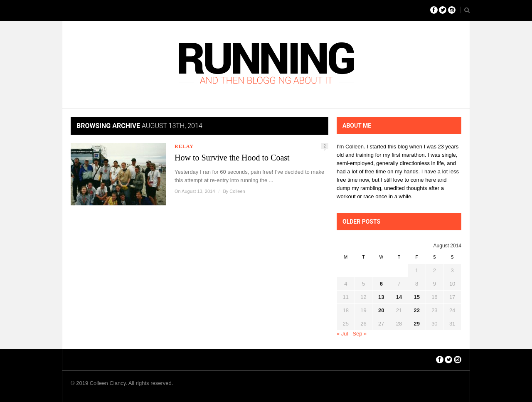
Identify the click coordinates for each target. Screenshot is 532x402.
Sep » (360, 334)
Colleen (237, 191)
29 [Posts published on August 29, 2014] (416, 324)
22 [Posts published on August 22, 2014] (416, 310)
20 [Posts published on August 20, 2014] (381, 310)
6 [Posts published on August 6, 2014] (381, 284)
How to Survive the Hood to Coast (232, 158)
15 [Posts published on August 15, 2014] (416, 297)
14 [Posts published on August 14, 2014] (399, 297)
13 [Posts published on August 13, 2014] (381, 297)
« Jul (342, 334)
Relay (184, 146)
